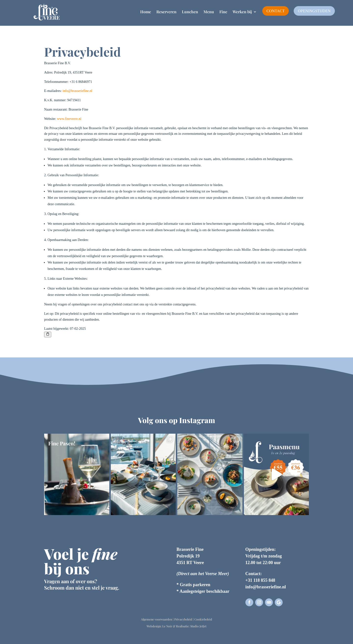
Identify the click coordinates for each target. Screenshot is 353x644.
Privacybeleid (183, 619)
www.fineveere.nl (69, 119)
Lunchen (190, 12)
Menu (209, 12)
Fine (223, 12)
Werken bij (242, 12)
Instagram (197, 420)
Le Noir (167, 626)
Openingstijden (314, 11)
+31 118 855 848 (260, 580)
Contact (276, 11)
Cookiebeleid (203, 619)
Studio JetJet (198, 626)
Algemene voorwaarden (157, 619)
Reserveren (166, 12)
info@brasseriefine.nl (77, 91)
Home (146, 12)
